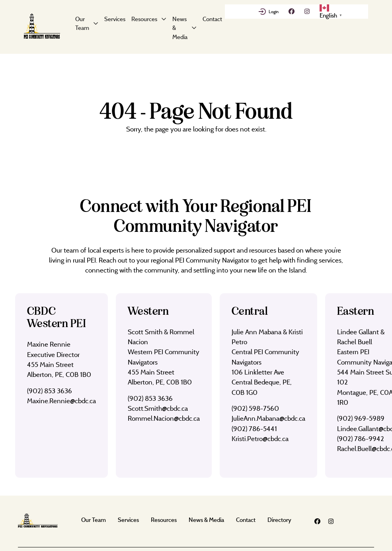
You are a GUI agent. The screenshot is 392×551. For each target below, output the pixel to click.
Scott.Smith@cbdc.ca (158, 408)
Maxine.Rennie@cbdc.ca (61, 401)
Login (274, 12)
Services (115, 19)
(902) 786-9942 (361, 438)
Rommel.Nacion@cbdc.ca (164, 418)
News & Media (180, 28)
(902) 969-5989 (361, 418)
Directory (279, 520)
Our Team (82, 24)
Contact (212, 19)
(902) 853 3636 (50, 391)
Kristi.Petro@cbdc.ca (260, 438)
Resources (144, 19)
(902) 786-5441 (254, 428)
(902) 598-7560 (255, 408)
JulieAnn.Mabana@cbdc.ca (268, 418)
